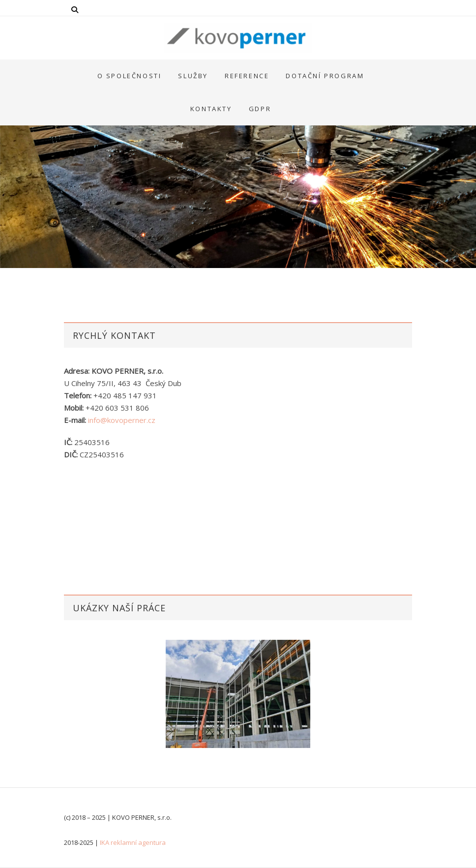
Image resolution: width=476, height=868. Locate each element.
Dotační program (325, 76)
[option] (238, 694)
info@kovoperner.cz (122, 420)
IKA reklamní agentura (133, 842)
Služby (193, 76)
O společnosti (130, 76)
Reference (247, 76)
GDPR (260, 109)
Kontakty (211, 109)
